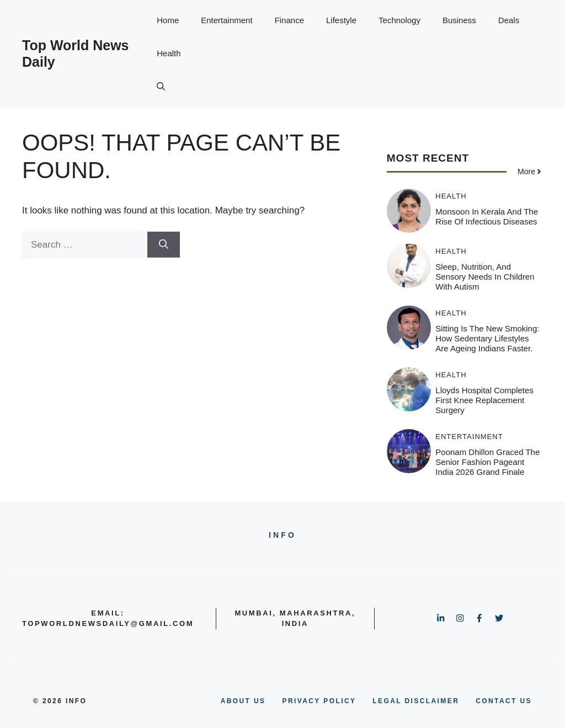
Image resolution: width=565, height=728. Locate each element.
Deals (509, 20)
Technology (399, 20)
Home (168, 20)
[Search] (164, 245)
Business (459, 20)
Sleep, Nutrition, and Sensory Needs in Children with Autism (485, 277)
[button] (161, 87)
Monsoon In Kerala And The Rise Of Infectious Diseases (487, 216)
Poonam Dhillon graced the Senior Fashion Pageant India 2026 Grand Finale (487, 462)
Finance (289, 20)
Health (169, 53)
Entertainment (226, 20)
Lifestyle (341, 20)
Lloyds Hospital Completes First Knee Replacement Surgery (484, 400)
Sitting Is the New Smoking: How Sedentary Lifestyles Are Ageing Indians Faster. (487, 338)
